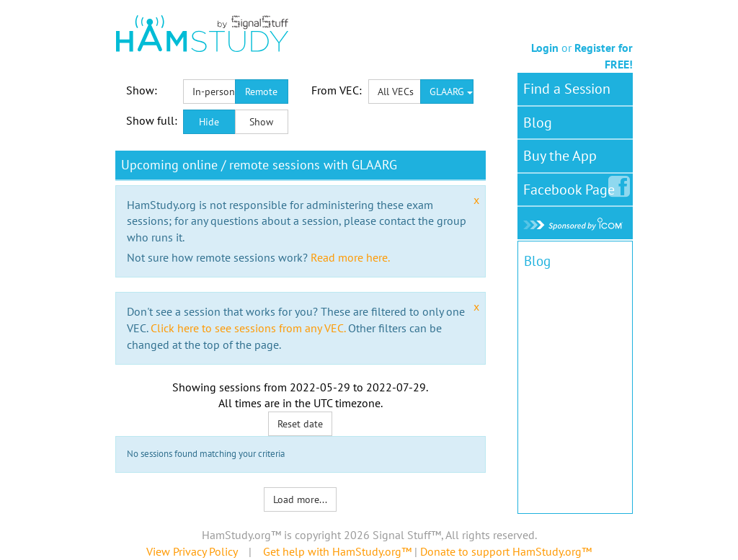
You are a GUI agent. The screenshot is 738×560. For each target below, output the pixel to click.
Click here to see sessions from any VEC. (248, 328)
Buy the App (560, 156)
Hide (209, 122)
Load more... (300, 499)
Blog (538, 123)
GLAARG (451, 92)
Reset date (300, 424)
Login (545, 48)
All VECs (396, 92)
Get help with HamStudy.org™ (337, 551)
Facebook (572, 187)
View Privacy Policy (192, 551)
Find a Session (567, 89)
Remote (261, 92)
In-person (214, 92)
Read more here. (350, 257)
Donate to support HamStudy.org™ (506, 551)
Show (261, 122)
